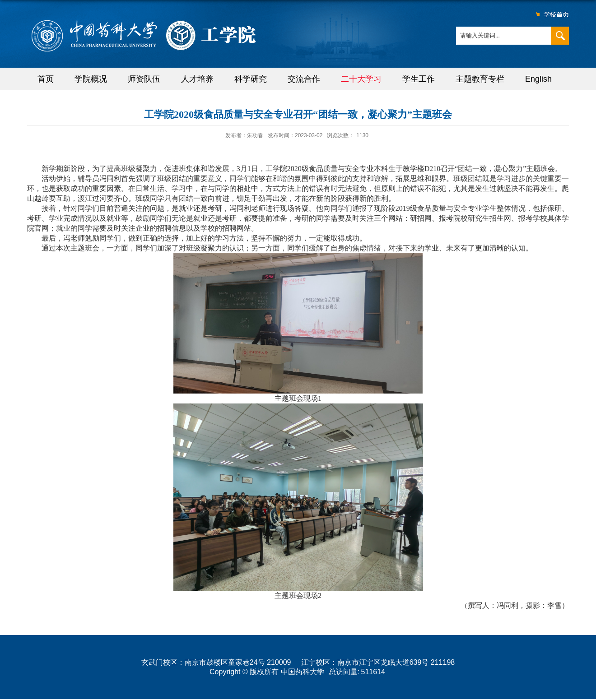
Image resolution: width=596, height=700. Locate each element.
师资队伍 (144, 79)
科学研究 (251, 79)
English (538, 79)
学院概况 (91, 79)
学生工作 (419, 79)
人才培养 (197, 79)
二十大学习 (361, 79)
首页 (46, 79)
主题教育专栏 (480, 79)
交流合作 (304, 79)
